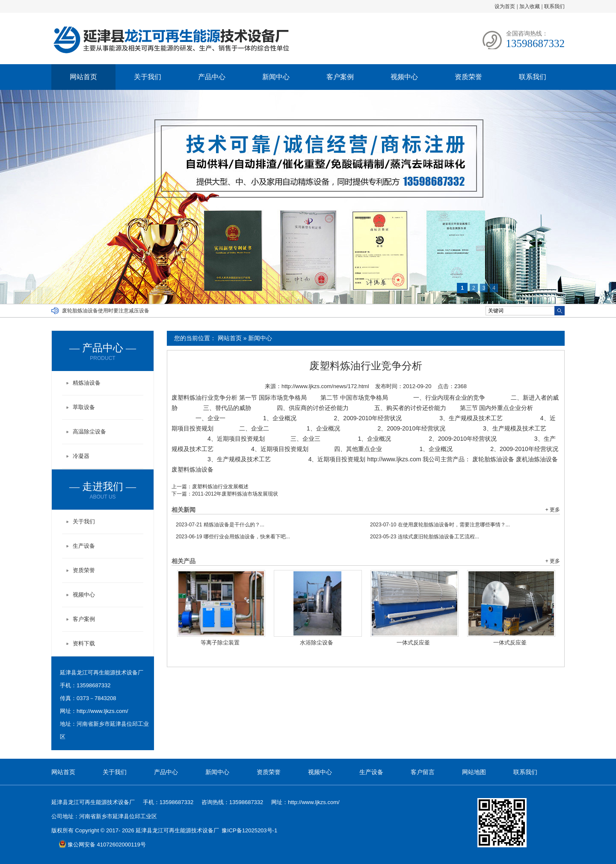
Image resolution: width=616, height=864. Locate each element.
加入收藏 (530, 6)
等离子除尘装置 (220, 643)
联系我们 (554, 6)
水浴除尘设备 (317, 643)
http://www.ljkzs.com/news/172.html (325, 386)
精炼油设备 (87, 383)
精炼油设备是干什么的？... (220, 525)
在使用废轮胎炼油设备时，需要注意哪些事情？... (440, 525)
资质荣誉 (468, 77)
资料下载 (84, 643)
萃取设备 (84, 407)
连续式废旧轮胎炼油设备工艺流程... (425, 537)
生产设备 (84, 546)
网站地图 (474, 772)
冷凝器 (81, 456)
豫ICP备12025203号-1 (249, 830)
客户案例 (340, 77)
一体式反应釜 (413, 643)
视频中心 (404, 77)
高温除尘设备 (89, 432)
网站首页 (83, 77)
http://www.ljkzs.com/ (102, 711)
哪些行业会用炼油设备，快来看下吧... (233, 537)
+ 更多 (553, 510)
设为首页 (505, 6)
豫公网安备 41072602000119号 (102, 845)
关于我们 (148, 77)
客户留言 (423, 772)
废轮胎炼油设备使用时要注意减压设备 (106, 311)
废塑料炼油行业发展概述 (220, 487)
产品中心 (212, 77)
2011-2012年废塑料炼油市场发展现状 (235, 494)
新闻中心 (276, 77)
